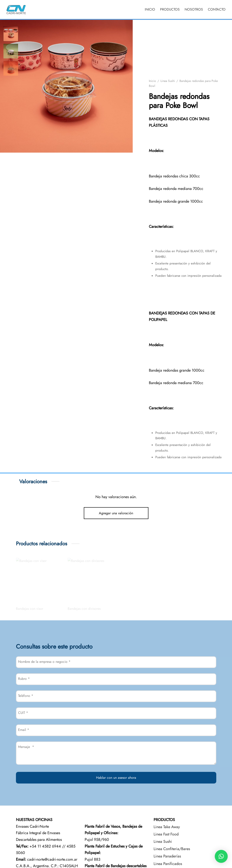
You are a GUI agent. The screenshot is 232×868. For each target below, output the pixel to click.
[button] (221, 856)
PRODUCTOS (170, 9)
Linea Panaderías (167, 856)
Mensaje (26, 747)
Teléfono (26, 696)
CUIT (23, 713)
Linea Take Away (167, 827)
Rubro (24, 679)
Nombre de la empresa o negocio (44, 662)
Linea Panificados (168, 864)
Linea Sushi (168, 81)
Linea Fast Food (166, 834)
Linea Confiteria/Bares (172, 849)
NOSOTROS (194, 9)
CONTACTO (217, 9)
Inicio (152, 81)
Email (24, 730)
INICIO (150, 9)
